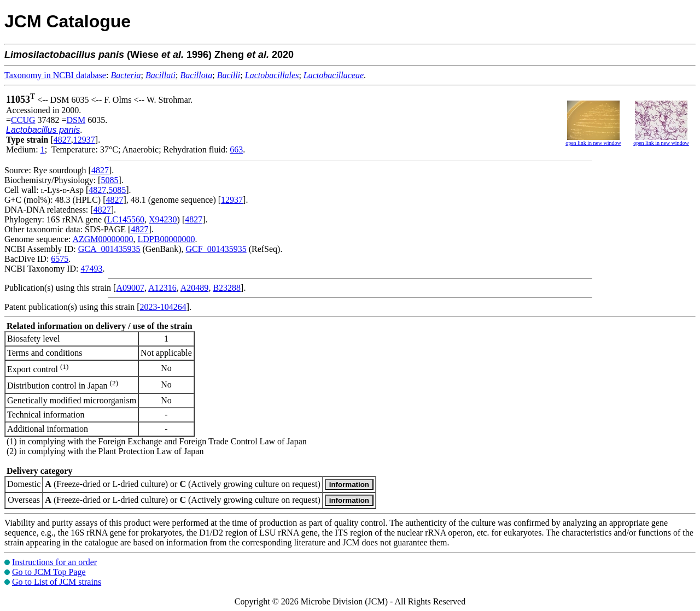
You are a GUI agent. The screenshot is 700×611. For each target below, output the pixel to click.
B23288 (227, 288)
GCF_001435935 (216, 249)
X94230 (163, 219)
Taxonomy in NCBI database (55, 75)
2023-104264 (163, 307)
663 (236, 149)
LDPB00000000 (167, 239)
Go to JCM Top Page (49, 572)
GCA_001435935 (109, 249)
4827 (62, 140)
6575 (60, 259)
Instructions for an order (54, 562)
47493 (91, 269)
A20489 (195, 288)
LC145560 (126, 219)
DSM (76, 120)
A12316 (162, 288)
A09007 (130, 288)
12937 (84, 140)
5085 (109, 180)
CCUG (23, 120)
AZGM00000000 (103, 239)
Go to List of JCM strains (57, 582)
